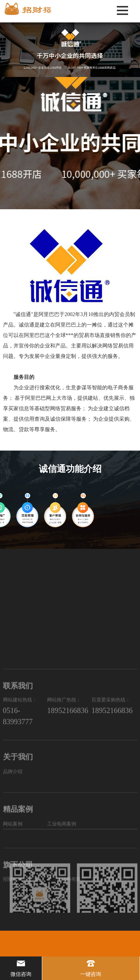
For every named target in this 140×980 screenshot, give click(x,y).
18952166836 (68, 782)
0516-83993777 (18, 788)
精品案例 (18, 875)
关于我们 (18, 822)
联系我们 (18, 757)
